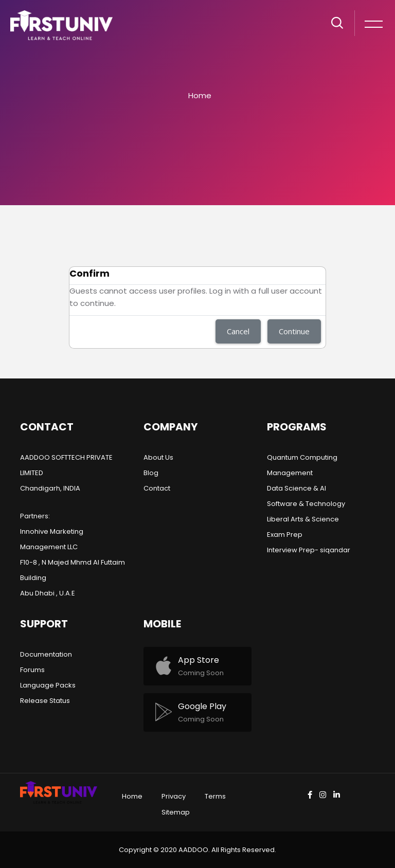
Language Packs (48, 685)
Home (200, 95)
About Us (158, 457)
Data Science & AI (297, 488)
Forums (32, 670)
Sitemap (176, 812)
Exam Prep (285, 535)
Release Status (45, 701)
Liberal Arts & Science (303, 519)
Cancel (238, 331)
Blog (151, 473)
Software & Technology (306, 504)
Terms (215, 796)
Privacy (174, 796)
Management (290, 473)
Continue (294, 331)
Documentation (46, 654)
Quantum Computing (302, 457)
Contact (157, 488)
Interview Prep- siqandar (309, 550)
